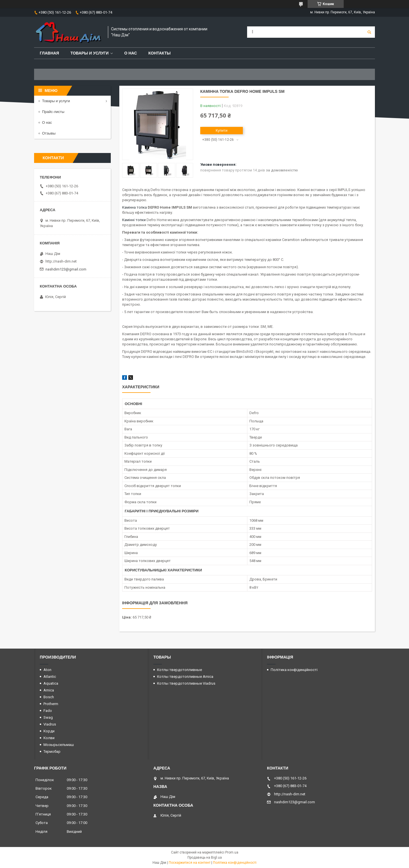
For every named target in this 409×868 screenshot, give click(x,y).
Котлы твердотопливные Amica (185, 677)
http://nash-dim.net (61, 261)
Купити (222, 130)
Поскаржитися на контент (190, 863)
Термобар (52, 751)
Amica (49, 690)
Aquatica (51, 683)
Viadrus (50, 724)
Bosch (49, 697)
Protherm (51, 704)
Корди (49, 731)
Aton (47, 670)
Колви (49, 738)
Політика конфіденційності (294, 670)
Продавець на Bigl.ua (205, 857)
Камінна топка (134, 207)
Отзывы (49, 133)
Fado (48, 711)
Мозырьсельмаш (59, 745)
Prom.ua (232, 852)
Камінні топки (134, 220)
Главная (49, 53)
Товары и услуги (90, 53)
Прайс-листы (53, 112)
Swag (48, 717)
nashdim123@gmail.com (66, 269)
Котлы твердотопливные (180, 670)
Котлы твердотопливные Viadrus (186, 683)
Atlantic (50, 677)
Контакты (159, 53)
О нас (131, 53)
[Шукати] (369, 32)
